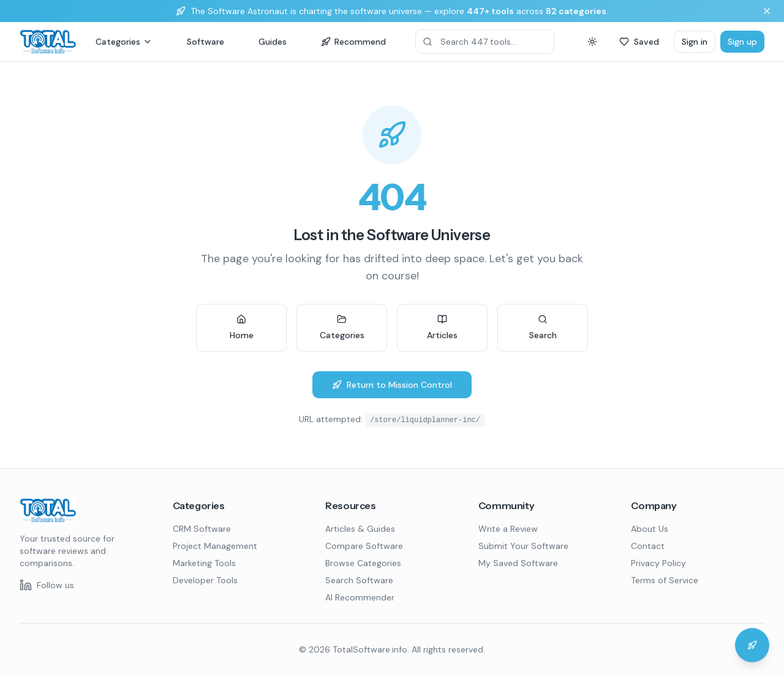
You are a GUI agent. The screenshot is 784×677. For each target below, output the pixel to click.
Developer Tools (205, 580)
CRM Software (202, 529)
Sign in (695, 42)
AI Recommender (360, 597)
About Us (650, 529)
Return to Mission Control (392, 385)
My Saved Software (518, 563)
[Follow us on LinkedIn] (47, 585)
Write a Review (508, 529)
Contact (648, 546)
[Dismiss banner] (767, 11)
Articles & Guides (360, 529)
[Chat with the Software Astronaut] (752, 645)
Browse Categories (363, 563)
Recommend (353, 42)
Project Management (215, 546)
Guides (273, 42)
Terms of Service (665, 580)
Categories (124, 42)
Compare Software (364, 546)
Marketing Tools (204, 563)
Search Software (359, 580)
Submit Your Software (523, 546)
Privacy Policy (658, 563)
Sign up (742, 42)
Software (205, 42)
